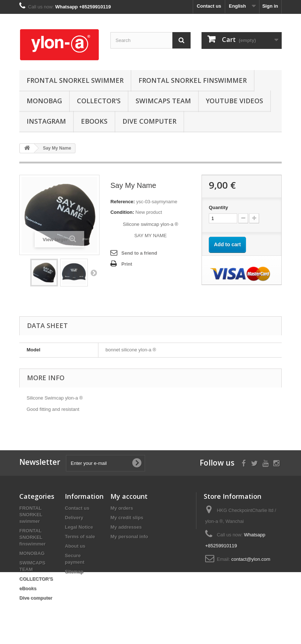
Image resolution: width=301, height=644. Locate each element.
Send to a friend (139, 253)
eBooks (94, 121)
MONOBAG (44, 101)
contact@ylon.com (251, 559)
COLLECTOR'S (99, 101)
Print (127, 264)
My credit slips (127, 518)
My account (129, 496)
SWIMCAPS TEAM (163, 101)
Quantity (218, 207)
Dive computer (149, 121)
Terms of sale (80, 537)
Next (94, 273)
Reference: (123, 202)
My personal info (129, 537)
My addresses (126, 527)
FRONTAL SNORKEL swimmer (75, 80)
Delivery (74, 518)
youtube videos (234, 101)
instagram (46, 121)
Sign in (270, 6)
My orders (122, 508)
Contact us (209, 6)
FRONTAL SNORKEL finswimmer (193, 80)
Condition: (122, 212)
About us (75, 546)
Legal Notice (79, 527)
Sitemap (74, 572)
